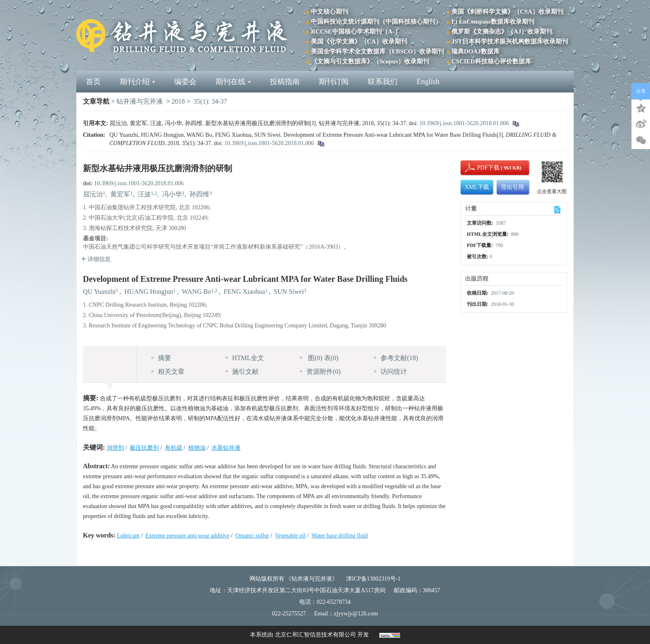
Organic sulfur (252, 536)
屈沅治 (93, 194)
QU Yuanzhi (99, 292)
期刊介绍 (137, 82)
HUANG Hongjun (149, 292)
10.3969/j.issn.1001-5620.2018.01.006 (464, 123)
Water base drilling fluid (340, 536)
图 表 (319, 358)
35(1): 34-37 (210, 101)
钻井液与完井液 (140, 101)
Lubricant (128, 536)
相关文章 (168, 372)
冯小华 (172, 194)
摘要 (161, 358)
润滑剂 (115, 448)
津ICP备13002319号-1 (373, 579)
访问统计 (390, 372)
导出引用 (512, 187)
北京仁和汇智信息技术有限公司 (315, 635)
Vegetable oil (290, 536)
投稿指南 (285, 82)
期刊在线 (233, 82)
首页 (93, 82)
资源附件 (320, 372)
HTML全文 (245, 358)
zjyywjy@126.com (356, 614)
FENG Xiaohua (244, 292)
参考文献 (396, 358)
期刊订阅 (334, 82)
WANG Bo (197, 292)
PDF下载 (481, 168)
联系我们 (383, 82)
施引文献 (242, 372)
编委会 (185, 82)
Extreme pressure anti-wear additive (188, 536)
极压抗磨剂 (144, 448)
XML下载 (477, 187)
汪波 (144, 194)
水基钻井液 (226, 448)
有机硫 (174, 448)
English (428, 82)
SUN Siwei (289, 292)
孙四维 (199, 194)
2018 (178, 101)
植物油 (197, 448)
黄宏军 (120, 194)
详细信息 (96, 259)
